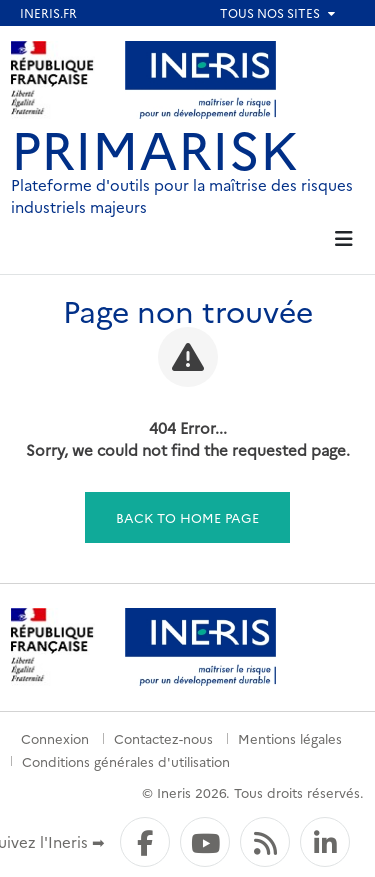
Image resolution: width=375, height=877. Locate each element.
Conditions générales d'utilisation (126, 761)
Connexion (55, 738)
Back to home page (187, 517)
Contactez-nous (163, 738)
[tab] (344, 239)
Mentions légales (290, 738)
